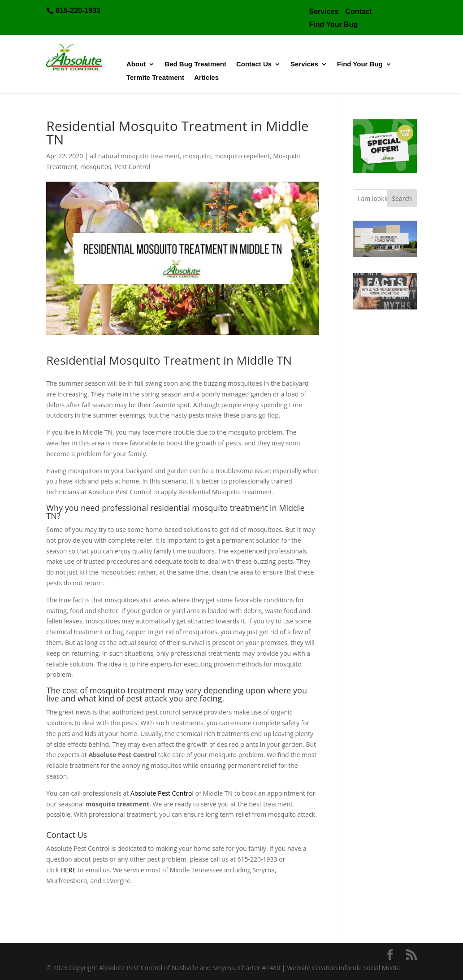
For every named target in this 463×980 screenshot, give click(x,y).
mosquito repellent (242, 156)
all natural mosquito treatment (135, 156)
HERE (68, 870)
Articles (206, 78)
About (136, 64)
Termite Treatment (155, 78)
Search (402, 198)
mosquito (197, 156)
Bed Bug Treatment (195, 64)
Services (304, 64)
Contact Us (254, 64)
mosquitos (96, 167)
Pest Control (132, 167)
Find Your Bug (360, 64)
